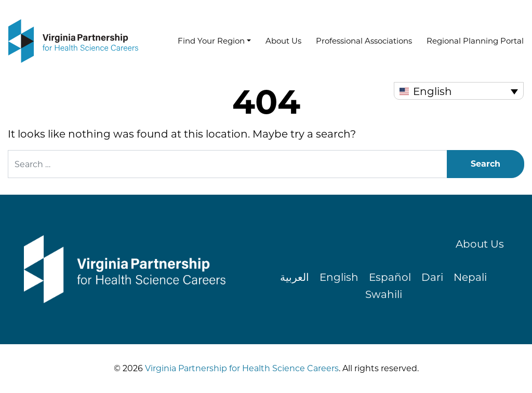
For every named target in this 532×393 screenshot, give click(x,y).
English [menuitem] (433, 91)
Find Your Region (211, 41)
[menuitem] (459, 91)
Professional (364, 41)
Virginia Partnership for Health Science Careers (241, 368)
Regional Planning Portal (475, 41)
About (283, 41)
